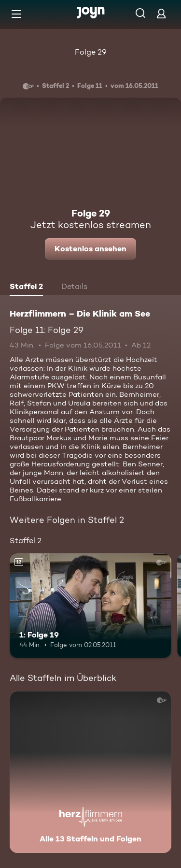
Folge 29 (91, 52)
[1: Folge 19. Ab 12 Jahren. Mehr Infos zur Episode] (90, 606)
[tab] (26, 288)
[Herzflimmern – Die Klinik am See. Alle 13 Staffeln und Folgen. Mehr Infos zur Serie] (90, 772)
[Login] (161, 13)
